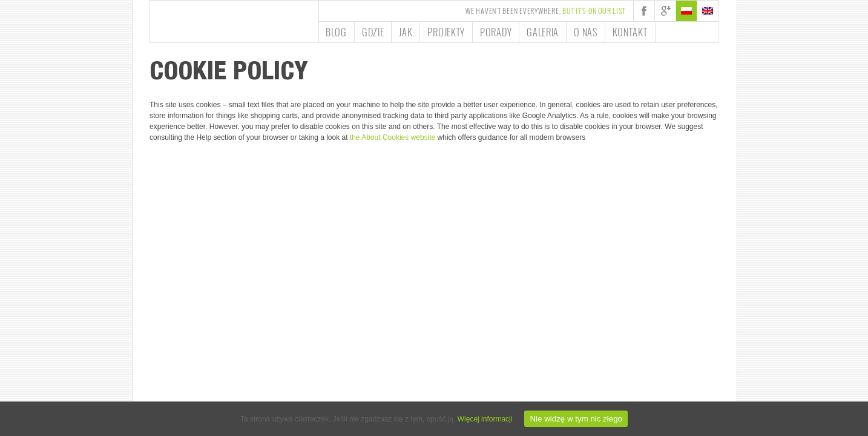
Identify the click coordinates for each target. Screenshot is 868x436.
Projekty (446, 32)
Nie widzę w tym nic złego (576, 419)
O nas (586, 32)
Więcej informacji (485, 419)
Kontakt (630, 32)
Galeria (543, 32)
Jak (406, 32)
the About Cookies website (393, 137)
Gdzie (373, 32)
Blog (336, 32)
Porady (496, 32)
